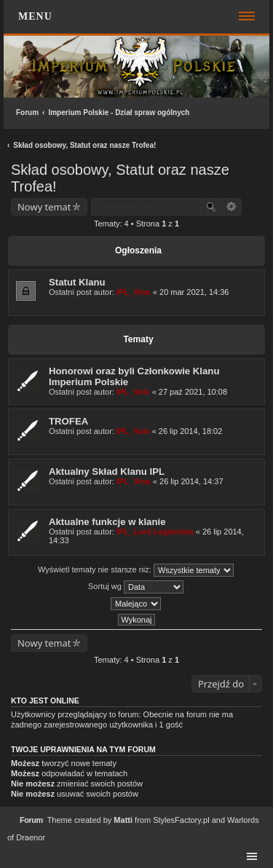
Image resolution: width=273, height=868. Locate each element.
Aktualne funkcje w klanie (107, 522)
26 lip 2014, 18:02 (190, 431)
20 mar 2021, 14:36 (194, 292)
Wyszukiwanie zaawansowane (232, 207)
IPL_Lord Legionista (155, 532)
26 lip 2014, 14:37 (191, 481)
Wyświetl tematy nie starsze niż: (136, 570)
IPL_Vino (134, 292)
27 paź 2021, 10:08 (193, 392)
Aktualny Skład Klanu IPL (107, 472)
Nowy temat (44, 207)
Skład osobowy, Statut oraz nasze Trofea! (84, 145)
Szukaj (211, 207)
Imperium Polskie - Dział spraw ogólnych (119, 113)
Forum (27, 113)
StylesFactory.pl (181, 820)
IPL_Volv (133, 392)
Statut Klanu (77, 282)
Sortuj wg (136, 587)
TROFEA (68, 421)
